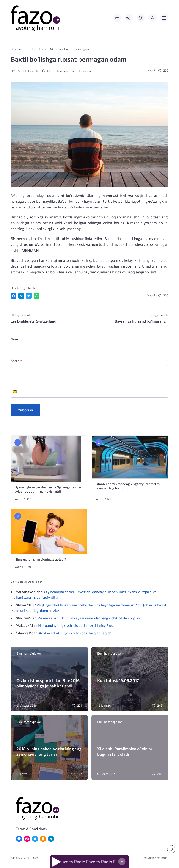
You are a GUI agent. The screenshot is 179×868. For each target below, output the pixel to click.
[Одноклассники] (43, 839)
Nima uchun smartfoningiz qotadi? (41, 559)
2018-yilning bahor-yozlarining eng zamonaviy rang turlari (49, 751)
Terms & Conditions (31, 829)
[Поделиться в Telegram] (21, 296)
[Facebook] (19, 839)
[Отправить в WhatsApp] (37, 296)
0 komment (82, 71)
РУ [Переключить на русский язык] (117, 18)
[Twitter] (35, 839)
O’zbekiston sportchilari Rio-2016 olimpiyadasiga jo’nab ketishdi (48, 683)
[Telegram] (51, 839)
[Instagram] (27, 839)
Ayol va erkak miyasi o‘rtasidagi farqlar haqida (75, 633)
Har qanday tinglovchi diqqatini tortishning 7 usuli (77, 625)
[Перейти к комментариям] (171, 849)
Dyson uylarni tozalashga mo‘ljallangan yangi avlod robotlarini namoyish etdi (48, 489)
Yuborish (25, 410)
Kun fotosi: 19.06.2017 (118, 680)
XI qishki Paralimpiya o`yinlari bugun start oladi (125, 751)
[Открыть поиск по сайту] (152, 18)
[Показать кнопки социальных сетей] (129, 18)
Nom (14, 339)
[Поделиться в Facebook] (13, 296)
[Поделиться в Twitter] (29, 296)
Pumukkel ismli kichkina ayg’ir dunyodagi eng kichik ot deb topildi (89, 618)
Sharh (16, 361)
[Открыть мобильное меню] (164, 18)
